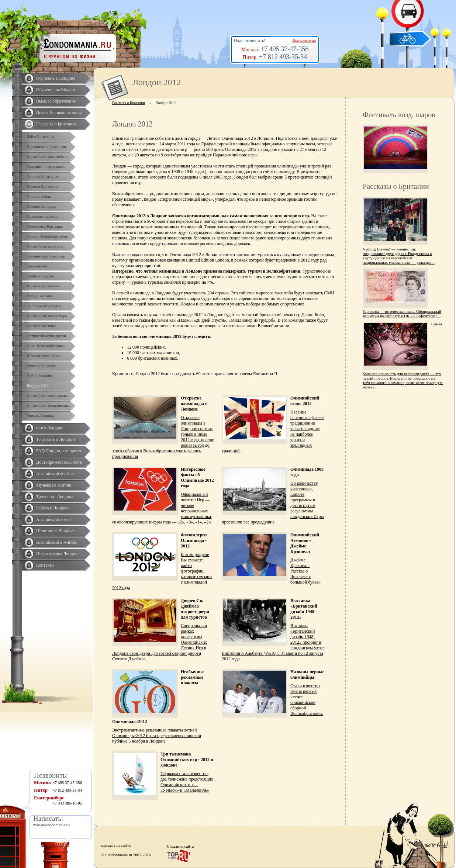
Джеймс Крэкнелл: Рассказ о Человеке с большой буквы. (305, 571)
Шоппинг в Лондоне (56, 531)
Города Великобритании (47, 236)
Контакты (45, 565)
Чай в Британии (40, 136)
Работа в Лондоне (53, 508)
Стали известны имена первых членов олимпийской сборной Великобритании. (307, 700)
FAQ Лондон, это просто (59, 451)
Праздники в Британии (46, 146)
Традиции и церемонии (47, 166)
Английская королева (45, 246)
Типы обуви (37, 266)
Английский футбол (55, 474)
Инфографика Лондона (58, 554)
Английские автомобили (48, 156)
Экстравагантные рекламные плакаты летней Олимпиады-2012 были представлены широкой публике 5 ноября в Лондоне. (157, 736)
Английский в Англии (57, 542)
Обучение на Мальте (56, 90)
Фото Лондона (50, 428)
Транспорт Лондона (55, 497)
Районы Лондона (41, 206)
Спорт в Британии (42, 176)
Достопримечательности (59, 462)
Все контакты (304, 40)
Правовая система (42, 216)
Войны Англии (39, 296)
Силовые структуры (44, 306)
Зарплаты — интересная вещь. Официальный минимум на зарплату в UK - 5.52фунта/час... (402, 314)
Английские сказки (43, 286)
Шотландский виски (44, 356)
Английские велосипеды (48, 405)
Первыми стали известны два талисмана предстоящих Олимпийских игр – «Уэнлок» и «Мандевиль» (187, 782)
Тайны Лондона (40, 276)
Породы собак (39, 196)
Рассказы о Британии (56, 124)
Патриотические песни (46, 336)
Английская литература (47, 316)
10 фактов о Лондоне (56, 439)
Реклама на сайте (116, 846)
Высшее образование (56, 101)
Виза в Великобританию (59, 113)
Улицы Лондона (40, 415)
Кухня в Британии (42, 186)
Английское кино (42, 326)
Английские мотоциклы (47, 395)
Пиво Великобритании (46, 346)
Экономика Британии (45, 226)
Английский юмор (53, 519)
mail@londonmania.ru (51, 825)
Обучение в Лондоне (56, 78)
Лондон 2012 (38, 385)
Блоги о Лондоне (41, 366)
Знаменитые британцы (46, 256)
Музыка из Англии (54, 485)
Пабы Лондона (39, 376)
